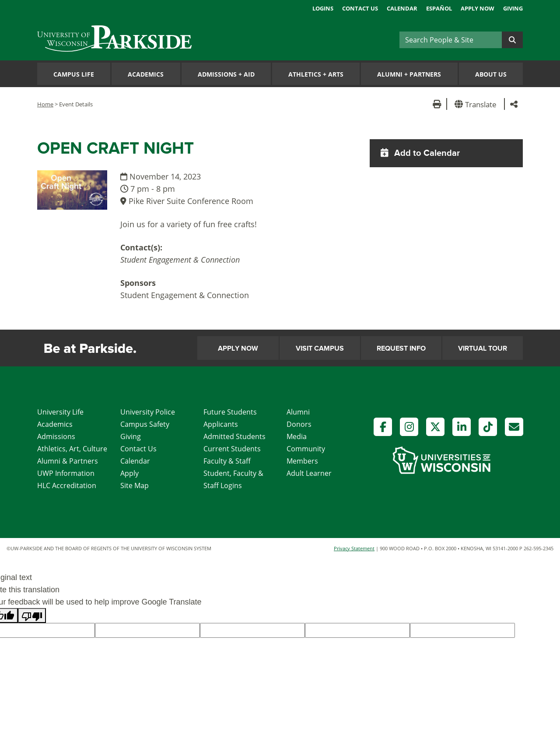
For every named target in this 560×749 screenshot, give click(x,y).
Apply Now (478, 8)
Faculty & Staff (227, 461)
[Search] (451, 40)
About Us (491, 74)
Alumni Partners (409, 74)
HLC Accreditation (67, 485)
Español (439, 8)
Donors (299, 424)
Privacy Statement (354, 548)
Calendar (402, 8)
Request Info (401, 348)
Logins (323, 8)
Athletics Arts (316, 74)
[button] (477, 104)
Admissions (56, 436)
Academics (146, 74)
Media (297, 436)
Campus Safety (145, 424)
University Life (60, 412)
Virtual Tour (483, 348)
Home (45, 104)
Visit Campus (320, 348)
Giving (513, 8)
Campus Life (74, 74)
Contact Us (360, 8)
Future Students (230, 412)
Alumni (298, 412)
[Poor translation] (32, 615)
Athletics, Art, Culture (72, 449)
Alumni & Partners (68, 461)
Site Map (135, 485)
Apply (129, 473)
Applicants (221, 424)
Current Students (232, 449)
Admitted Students (234, 436)
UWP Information (66, 473)
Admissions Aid (226, 74)
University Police (148, 412)
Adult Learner (309, 473)
